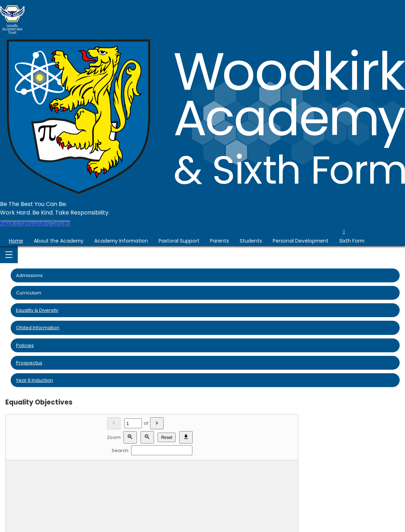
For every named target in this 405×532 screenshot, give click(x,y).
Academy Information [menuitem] (121, 241)
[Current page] (133, 424)
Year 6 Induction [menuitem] (34, 380)
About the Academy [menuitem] (59, 241)
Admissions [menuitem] (29, 275)
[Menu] (9, 255)
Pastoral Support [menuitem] (179, 241)
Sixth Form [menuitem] (352, 241)
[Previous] (114, 424)
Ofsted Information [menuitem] (38, 328)
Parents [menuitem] (220, 241)
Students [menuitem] (251, 241)
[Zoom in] (130, 437)
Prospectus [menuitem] (29, 363)
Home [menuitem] (16, 241)
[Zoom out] (147, 437)
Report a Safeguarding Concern (35, 223)
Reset (167, 438)
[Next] (157, 424)
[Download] (186, 437)
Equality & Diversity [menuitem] (37, 310)
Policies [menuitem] (25, 345)
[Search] (162, 450)
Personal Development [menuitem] (301, 241)
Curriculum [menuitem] (29, 293)
